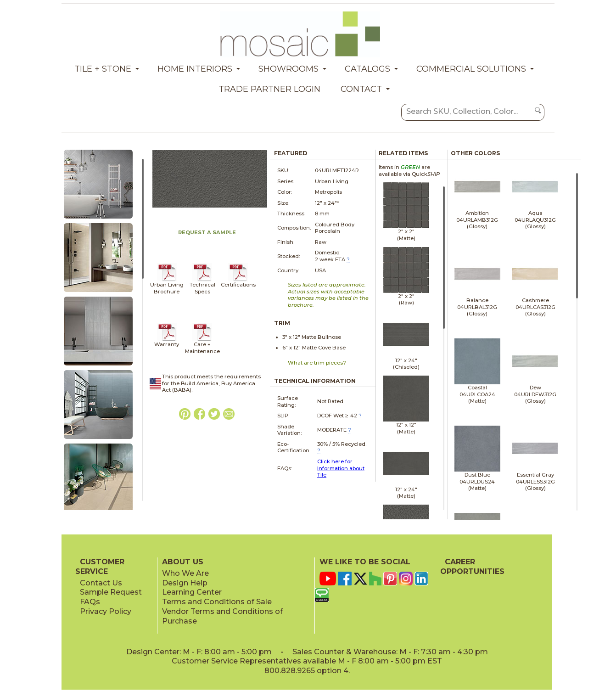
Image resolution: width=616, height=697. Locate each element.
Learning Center (192, 592)
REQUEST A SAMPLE (207, 232)
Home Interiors (195, 69)
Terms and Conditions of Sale (217, 602)
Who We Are (185, 573)
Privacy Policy (106, 611)
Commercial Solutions (471, 69)
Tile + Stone (103, 69)
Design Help (185, 583)
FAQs (90, 602)
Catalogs (367, 69)
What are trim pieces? (317, 363)
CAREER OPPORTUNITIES (472, 567)
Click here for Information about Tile (341, 468)
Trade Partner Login (269, 89)
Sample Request (111, 592)
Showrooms (288, 69)
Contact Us (101, 583)
